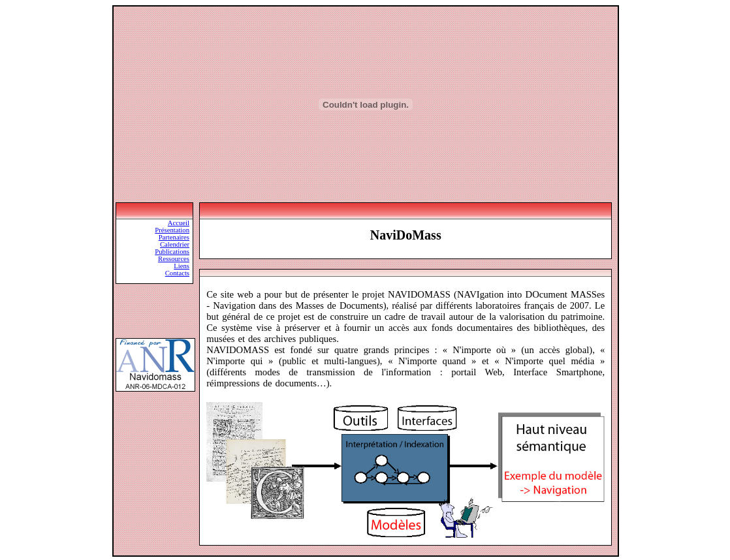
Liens (182, 266)
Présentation (172, 230)
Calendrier (175, 244)
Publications (172, 252)
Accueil (179, 223)
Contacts (177, 273)
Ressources (174, 259)
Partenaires (174, 237)
